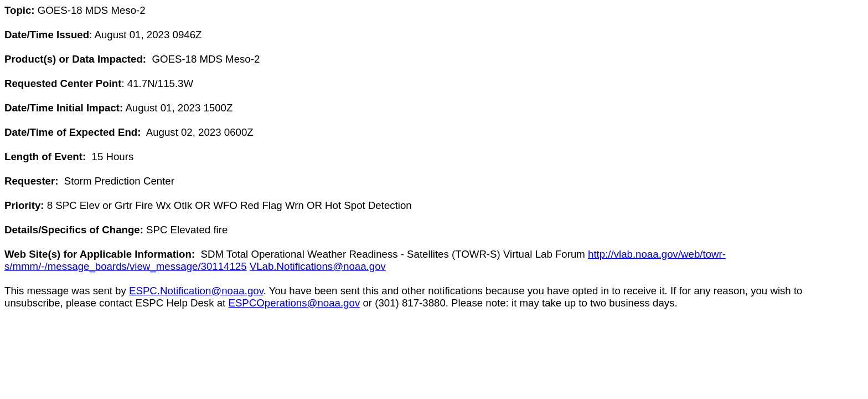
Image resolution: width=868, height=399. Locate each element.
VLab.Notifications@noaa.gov (318, 266)
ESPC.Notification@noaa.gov (196, 291)
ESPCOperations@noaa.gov (294, 303)
